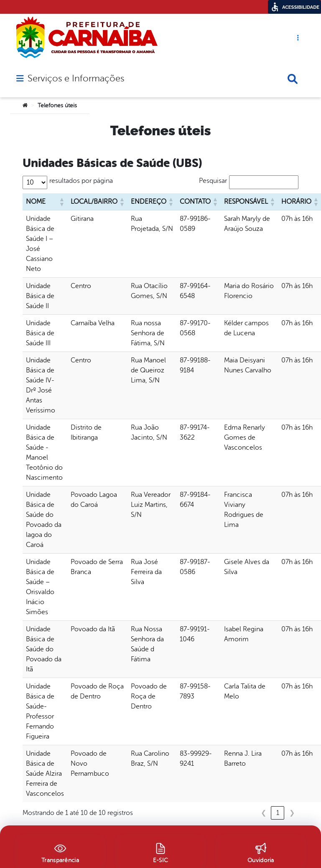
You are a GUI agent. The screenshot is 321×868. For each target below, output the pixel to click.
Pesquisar (213, 181)
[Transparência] (60, 852)
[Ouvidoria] (261, 852)
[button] (61, 202)
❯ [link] (292, 813)
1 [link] (278, 813)
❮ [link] (264, 813)
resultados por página (81, 181)
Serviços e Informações (76, 78)
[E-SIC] (160, 852)
